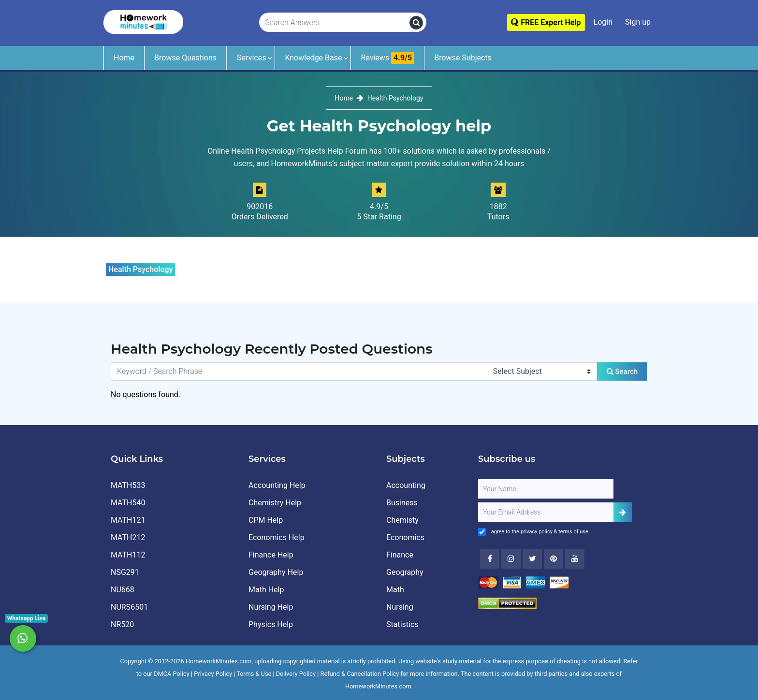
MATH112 (128, 555)
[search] (416, 23)
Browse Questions (185, 58)
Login (603, 22)
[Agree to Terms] (482, 532)
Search (622, 371)
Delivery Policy (296, 674)
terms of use (573, 532)
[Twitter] (532, 559)
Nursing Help (271, 607)
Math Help (266, 590)
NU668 (123, 590)
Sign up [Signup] (638, 22)
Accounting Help (277, 485)
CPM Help (266, 520)
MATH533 (128, 485)
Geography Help (276, 572)
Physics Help (271, 624)
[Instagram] (511, 559)
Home (124, 58)
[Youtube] (554, 559)
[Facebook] (490, 559)
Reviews (387, 58)
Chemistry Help (275, 503)
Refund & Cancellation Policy (360, 674)
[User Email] (546, 512)
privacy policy (537, 532)
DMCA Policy (172, 674)
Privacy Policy (213, 674)
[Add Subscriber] (623, 512)
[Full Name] (546, 489)
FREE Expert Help (546, 22)
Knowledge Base (313, 58)
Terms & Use (254, 674)
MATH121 (128, 520)
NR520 (122, 624)
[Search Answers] (335, 23)
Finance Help (271, 555)
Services (251, 58)
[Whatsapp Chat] (23, 638)
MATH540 (128, 503)
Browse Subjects (463, 58)
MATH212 (128, 537)
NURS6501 (129, 607)
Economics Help (277, 537)
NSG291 (125, 572)
